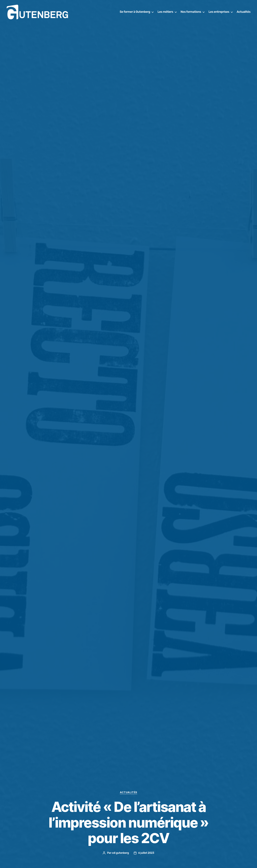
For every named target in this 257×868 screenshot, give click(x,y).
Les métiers (165, 12)
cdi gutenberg (120, 853)
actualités (128, 792)
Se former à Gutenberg (135, 12)
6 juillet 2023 (146, 853)
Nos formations (191, 12)
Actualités (244, 12)
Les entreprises (219, 12)
